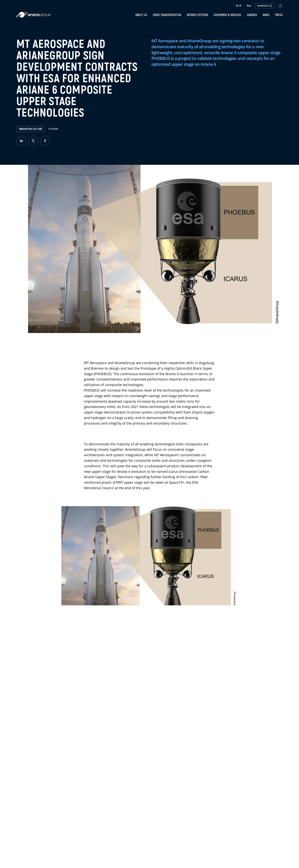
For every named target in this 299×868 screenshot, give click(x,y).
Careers (252, 15)
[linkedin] (21, 141)
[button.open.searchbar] (280, 6)
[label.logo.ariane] (34, 16)
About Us (141, 15)
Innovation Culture (31, 129)
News (266, 15)
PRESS (279, 15)
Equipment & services (227, 15)
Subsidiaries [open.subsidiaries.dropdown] (265, 6)
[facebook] (45, 141)
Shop (249, 6)
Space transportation (167, 15)
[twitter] (33, 141)
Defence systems (198, 15)
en (239, 6)
